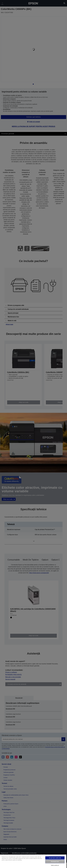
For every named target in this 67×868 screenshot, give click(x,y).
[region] (33, 861)
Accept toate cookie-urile (55, 858)
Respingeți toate (55, 862)
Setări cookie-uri (55, 865)
